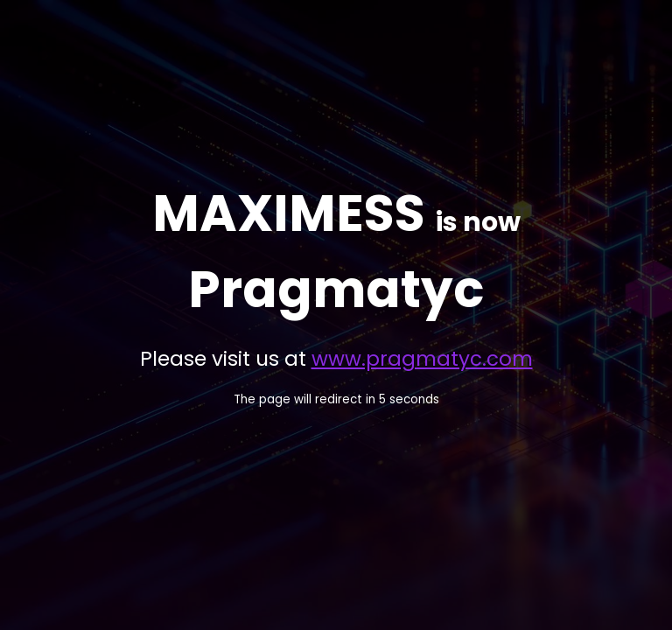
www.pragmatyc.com (422, 359)
